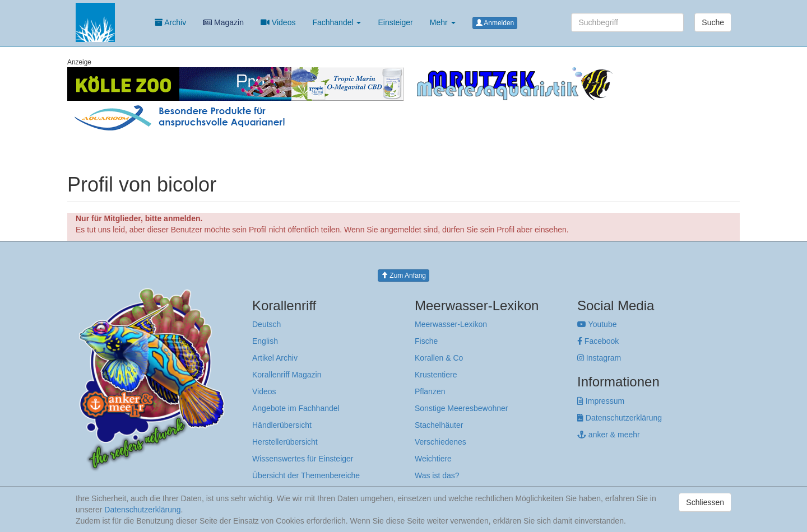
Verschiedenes (440, 442)
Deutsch (266, 324)
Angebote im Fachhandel (296, 408)
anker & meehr (609, 435)
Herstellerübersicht (285, 442)
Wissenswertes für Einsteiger (303, 459)
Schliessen (705, 502)
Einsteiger (395, 22)
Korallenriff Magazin (287, 375)
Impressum (601, 401)
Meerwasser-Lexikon (451, 324)
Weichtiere (433, 459)
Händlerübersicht (282, 425)
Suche (713, 22)
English (265, 341)
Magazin (223, 22)
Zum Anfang (403, 276)
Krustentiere (436, 375)
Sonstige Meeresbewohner (462, 408)
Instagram (599, 358)
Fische (426, 341)
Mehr (443, 22)
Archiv (170, 22)
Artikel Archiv (275, 358)
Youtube (597, 324)
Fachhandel (337, 22)
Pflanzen (430, 391)
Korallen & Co (439, 358)
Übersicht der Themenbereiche (306, 475)
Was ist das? (437, 475)
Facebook (598, 341)
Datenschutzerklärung (620, 418)
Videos (278, 22)
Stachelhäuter (439, 425)
